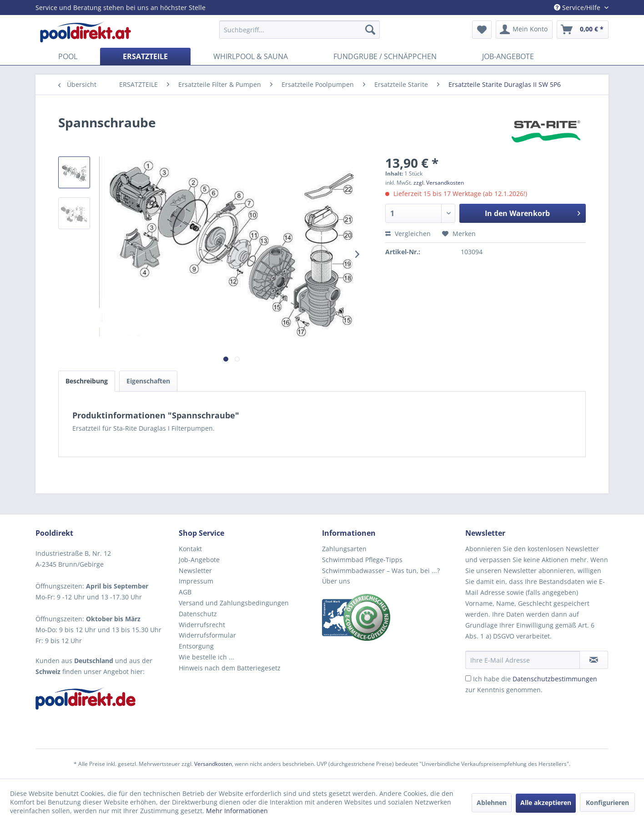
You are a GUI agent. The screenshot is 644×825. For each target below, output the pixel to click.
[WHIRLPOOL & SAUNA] (251, 56)
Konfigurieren (607, 802)
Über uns (336, 581)
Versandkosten (213, 764)
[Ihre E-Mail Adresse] (523, 660)
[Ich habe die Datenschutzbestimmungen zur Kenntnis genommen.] (468, 678)
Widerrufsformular (207, 635)
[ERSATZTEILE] (145, 56)
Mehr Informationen (237, 811)
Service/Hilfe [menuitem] (578, 8)
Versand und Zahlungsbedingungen (234, 603)
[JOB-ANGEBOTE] (508, 56)
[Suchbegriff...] (299, 30)
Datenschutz (198, 614)
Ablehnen (492, 802)
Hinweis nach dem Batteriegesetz (230, 668)
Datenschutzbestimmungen (555, 679)
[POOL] (68, 56)
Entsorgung (196, 646)
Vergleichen (408, 234)
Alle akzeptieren (546, 802)
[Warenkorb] (583, 30)
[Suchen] (370, 30)
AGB (185, 592)
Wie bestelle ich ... (206, 657)
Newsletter (195, 571)
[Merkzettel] (482, 30)
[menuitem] (299, 30)
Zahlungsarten (344, 549)
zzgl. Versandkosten (439, 183)
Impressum (196, 581)
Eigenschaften (148, 381)
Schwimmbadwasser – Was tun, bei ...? (381, 571)
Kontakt (190, 549)
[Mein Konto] (524, 30)
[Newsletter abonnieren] (594, 660)
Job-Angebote (199, 560)
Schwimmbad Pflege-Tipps (362, 560)
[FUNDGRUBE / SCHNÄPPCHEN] (385, 56)
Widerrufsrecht (202, 625)
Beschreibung (87, 381)
